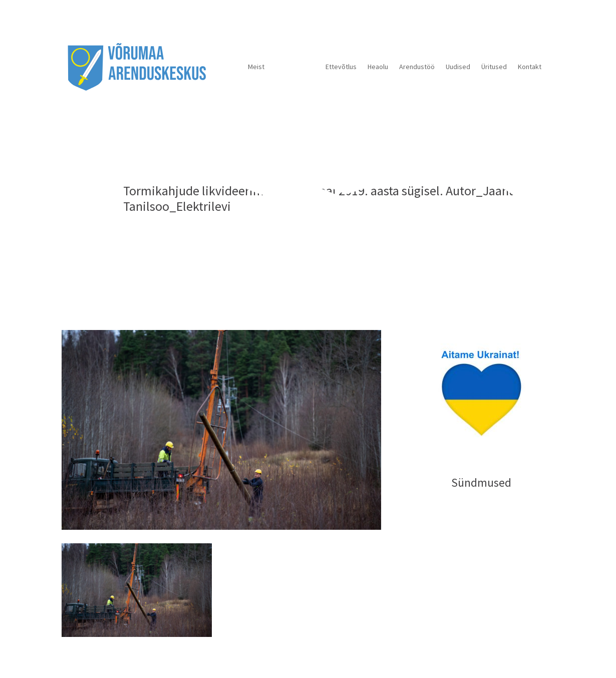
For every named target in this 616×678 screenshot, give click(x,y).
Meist (256, 67)
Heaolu (378, 67)
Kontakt (530, 67)
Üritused (494, 67)
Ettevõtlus (341, 67)
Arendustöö (417, 67)
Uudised (458, 67)
